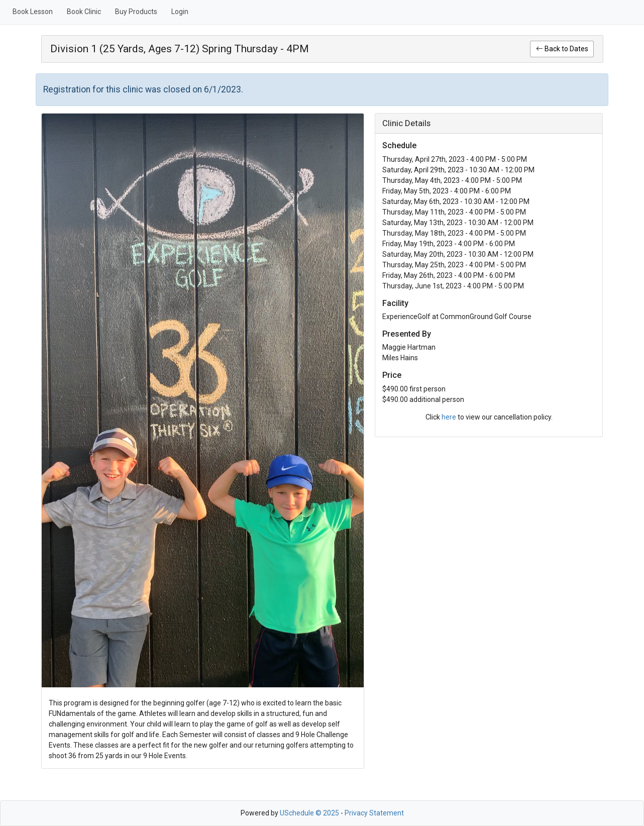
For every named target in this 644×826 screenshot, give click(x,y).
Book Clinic (84, 12)
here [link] (449, 417)
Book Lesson (33, 12)
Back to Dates (562, 49)
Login (180, 12)
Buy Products (136, 12)
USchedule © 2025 (309, 813)
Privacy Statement (374, 813)
